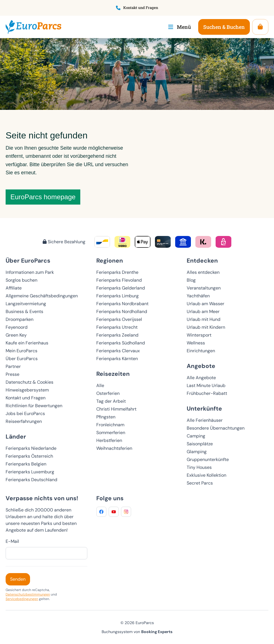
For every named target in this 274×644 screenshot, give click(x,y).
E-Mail (12, 541)
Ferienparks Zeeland (117, 335)
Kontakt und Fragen (26, 398)
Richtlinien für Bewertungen (34, 406)
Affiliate (14, 288)
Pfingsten (106, 417)
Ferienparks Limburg (117, 296)
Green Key (16, 335)
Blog (191, 280)
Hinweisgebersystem (27, 390)
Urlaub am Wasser (205, 304)
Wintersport (199, 335)
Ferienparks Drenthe (117, 272)
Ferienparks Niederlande (31, 448)
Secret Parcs (200, 483)
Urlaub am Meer (203, 311)
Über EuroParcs (22, 359)
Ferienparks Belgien (26, 464)
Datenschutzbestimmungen (28, 594)
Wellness (196, 343)
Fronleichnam (110, 425)
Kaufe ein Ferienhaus (27, 343)
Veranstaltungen (204, 288)
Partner (13, 366)
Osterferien (108, 393)
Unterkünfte (204, 408)
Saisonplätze (200, 444)
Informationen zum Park (30, 272)
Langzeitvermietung (26, 304)
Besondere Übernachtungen (216, 428)
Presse (12, 374)
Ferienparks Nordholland (122, 311)
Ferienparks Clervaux (118, 351)
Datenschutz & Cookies (29, 382)
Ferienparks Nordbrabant (122, 304)
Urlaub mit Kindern (206, 327)
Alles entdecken (203, 272)
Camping (196, 436)
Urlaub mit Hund (204, 319)
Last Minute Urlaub (206, 385)
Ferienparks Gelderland (121, 288)
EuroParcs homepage (43, 197)
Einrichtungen (201, 351)
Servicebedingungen (22, 599)
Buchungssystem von (137, 632)
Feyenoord (17, 327)
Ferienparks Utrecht (117, 327)
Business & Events (24, 311)
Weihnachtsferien (114, 448)
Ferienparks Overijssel (119, 319)
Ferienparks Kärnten (117, 359)
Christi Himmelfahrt (116, 409)
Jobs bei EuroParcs (25, 413)
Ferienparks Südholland (121, 343)
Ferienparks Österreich (29, 456)
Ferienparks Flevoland (119, 280)
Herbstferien (109, 440)
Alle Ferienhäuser (205, 420)
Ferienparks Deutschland (31, 480)
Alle (100, 385)
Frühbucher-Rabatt (207, 393)
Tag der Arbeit (111, 401)
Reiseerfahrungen (24, 421)
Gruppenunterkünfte (208, 459)
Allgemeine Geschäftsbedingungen (42, 296)
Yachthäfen (198, 296)
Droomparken (20, 319)
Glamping (197, 452)
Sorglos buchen (21, 280)
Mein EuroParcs (21, 351)
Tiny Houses (199, 467)
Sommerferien (111, 433)
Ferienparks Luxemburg (30, 472)
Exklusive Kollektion (206, 475)
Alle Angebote (201, 378)
